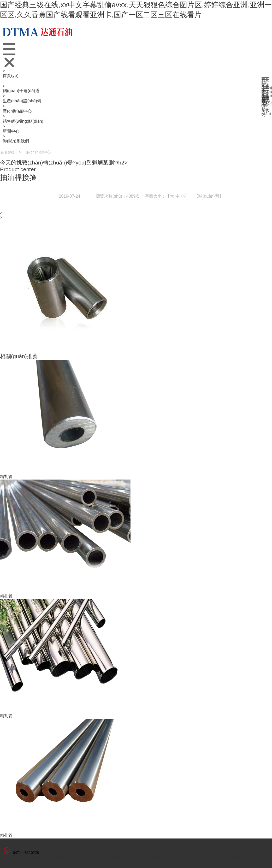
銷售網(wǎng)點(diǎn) (23, 121)
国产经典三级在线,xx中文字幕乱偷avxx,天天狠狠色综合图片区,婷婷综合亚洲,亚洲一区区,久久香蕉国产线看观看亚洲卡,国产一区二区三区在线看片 (136, 10)
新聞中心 (11, 131)
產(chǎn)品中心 (17, 111)
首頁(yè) (10, 75)
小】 (185, 196)
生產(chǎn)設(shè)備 (22, 101)
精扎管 (6, 476)
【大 (170, 196)
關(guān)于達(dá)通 (21, 91)
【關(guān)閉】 (209, 196)
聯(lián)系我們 (16, 141)
